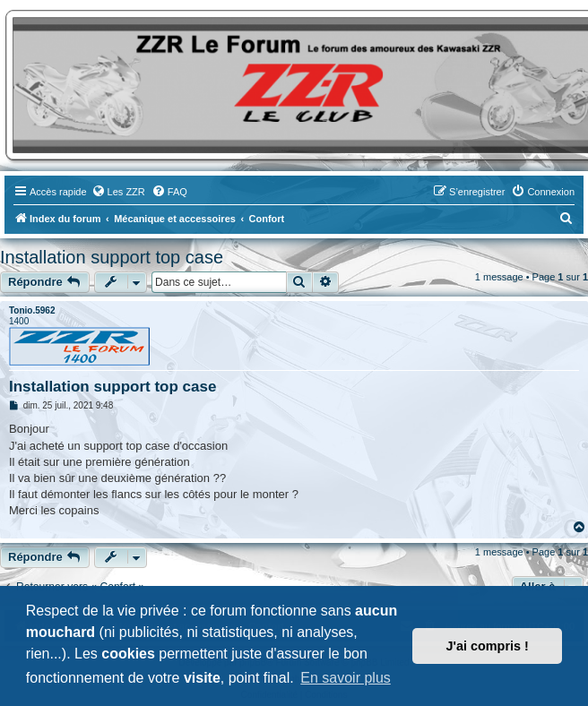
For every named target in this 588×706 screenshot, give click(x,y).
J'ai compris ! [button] (488, 646)
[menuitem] (118, 192)
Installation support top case (112, 257)
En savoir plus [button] (346, 678)
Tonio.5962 (32, 310)
